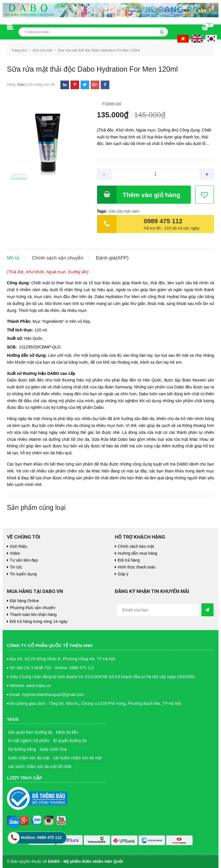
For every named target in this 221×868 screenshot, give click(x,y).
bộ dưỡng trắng (22, 749)
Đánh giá (113, 104)
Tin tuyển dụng (23, 574)
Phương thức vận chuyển (33, 608)
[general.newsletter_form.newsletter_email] (158, 610)
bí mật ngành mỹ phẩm (29, 741)
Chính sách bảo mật (136, 546)
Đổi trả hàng (129, 560)
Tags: (103, 211)
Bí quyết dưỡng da (70, 741)
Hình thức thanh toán (137, 567)
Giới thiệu (19, 546)
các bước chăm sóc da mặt (77, 758)
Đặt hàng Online (24, 601)
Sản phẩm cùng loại (36, 508)
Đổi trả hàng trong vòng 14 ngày (39, 621)
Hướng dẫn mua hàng (137, 553)
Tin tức (16, 567)
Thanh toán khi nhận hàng (33, 615)
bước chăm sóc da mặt (29, 758)
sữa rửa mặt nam (124, 211)
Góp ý (123, 574)
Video (15, 553)
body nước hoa (53, 749)
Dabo (21, 85)
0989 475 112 (163, 221)
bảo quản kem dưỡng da (30, 732)
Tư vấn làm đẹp (24, 560)
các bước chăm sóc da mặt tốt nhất (40, 766)
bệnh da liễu (67, 732)
